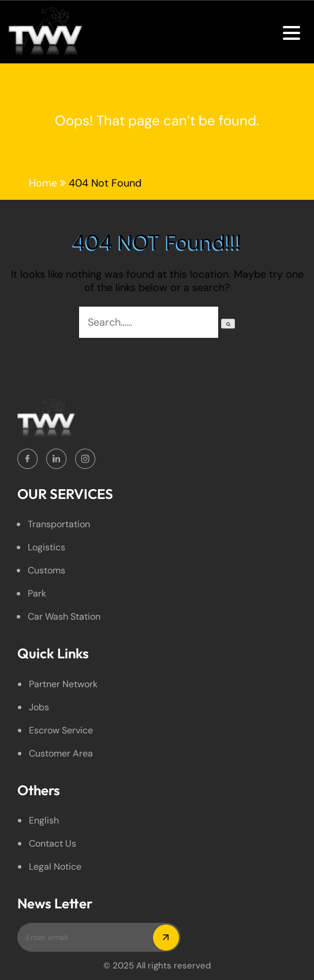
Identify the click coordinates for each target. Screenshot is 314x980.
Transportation (59, 524)
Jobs (39, 707)
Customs (46, 570)
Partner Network (63, 684)
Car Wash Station (64, 616)
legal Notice (55, 867)
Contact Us (53, 843)
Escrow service (61, 730)
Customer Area (61, 753)
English (44, 820)
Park (37, 593)
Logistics (46, 547)
